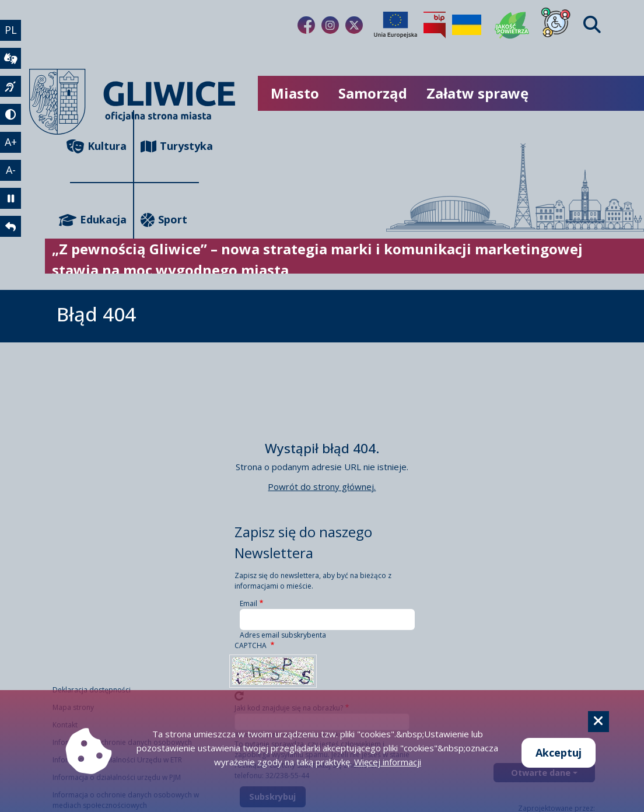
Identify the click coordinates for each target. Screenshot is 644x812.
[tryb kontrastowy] (10, 114)
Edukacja (98, 220)
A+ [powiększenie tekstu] (11, 142)
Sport (164, 220)
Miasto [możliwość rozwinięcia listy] (295, 93)
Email (249, 603)
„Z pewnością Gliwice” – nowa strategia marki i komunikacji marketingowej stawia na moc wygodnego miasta (317, 259)
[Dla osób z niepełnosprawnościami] (556, 25)
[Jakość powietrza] (512, 25)
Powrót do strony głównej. (322, 487)
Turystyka (169, 146)
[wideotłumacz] (10, 58)
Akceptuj (559, 752)
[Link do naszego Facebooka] (306, 25)
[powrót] (10, 226)
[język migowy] (10, 86)
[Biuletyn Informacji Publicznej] (435, 25)
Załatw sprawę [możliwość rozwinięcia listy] (477, 93)
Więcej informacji (388, 762)
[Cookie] (598, 722)
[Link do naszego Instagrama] (330, 25)
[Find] (592, 25)
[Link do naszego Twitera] (354, 25)
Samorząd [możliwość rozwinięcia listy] (373, 93)
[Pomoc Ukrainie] (467, 25)
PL (11, 30)
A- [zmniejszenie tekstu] (11, 170)
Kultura (98, 146)
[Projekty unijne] (395, 25)
